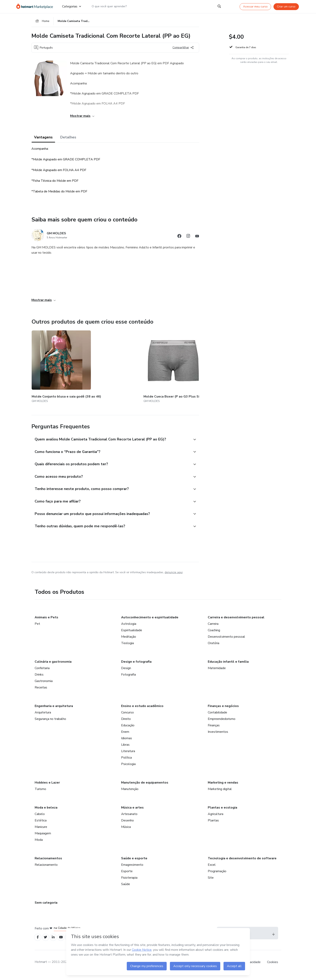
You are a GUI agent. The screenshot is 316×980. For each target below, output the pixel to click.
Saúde (126, 889)
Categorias (72, 6)
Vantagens (43, 139)
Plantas (213, 825)
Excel (212, 869)
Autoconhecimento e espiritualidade (150, 622)
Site (211, 882)
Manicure (41, 831)
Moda (39, 844)
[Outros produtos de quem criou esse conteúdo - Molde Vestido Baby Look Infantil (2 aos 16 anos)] (150, 366)
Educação (128, 730)
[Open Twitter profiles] (47, 942)
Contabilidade (217, 717)
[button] (111, 436)
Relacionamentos (48, 863)
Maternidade (217, 673)
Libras (125, 749)
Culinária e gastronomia (53, 666)
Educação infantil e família (228, 666)
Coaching (214, 635)
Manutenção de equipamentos (145, 787)
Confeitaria (42, 673)
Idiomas (127, 743)
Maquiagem (43, 838)
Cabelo (40, 818)
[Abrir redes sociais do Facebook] (179, 239)
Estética (41, 825)
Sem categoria (46, 907)
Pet (37, 628)
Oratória (214, 648)
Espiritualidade (132, 635)
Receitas (41, 692)
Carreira (213, 628)
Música (126, 831)
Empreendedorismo (222, 723)
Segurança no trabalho (50, 723)
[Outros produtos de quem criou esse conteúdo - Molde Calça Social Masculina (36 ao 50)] (197, 366)
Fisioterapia (129, 882)
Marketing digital (220, 793)
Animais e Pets (46, 622)
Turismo (40, 793)
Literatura (128, 756)
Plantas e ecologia (222, 812)
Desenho (127, 825)
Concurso (127, 717)
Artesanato (129, 818)
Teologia (127, 648)
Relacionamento (46, 869)
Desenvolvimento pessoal (226, 641)
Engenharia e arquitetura (54, 710)
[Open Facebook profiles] (38, 942)
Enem (125, 736)
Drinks (39, 679)
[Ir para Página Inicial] (36, 6)
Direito (126, 723)
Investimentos (218, 736)
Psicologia (128, 768)
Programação (217, 876)
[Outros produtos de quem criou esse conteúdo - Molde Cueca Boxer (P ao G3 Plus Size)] (102, 366)
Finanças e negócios (223, 710)
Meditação (129, 641)
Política (126, 762)
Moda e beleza (46, 812)
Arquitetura (43, 717)
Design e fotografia (136, 666)
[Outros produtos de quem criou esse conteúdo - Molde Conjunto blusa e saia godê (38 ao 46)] (54, 366)
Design (126, 673)
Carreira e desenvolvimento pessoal (236, 622)
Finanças (214, 730)
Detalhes (68, 139)
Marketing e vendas (223, 787)
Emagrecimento (132, 869)
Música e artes (132, 812)
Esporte (127, 876)
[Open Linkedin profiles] (56, 942)
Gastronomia (44, 685)
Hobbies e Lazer (47, 787)
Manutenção (130, 793)
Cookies (273, 968)
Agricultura (216, 818)
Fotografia (128, 679)
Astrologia (129, 628)
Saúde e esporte (134, 863)
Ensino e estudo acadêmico (142, 710)
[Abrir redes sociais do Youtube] (197, 239)
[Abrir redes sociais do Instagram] (188, 239)
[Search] (219, 6)
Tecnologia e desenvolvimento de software (242, 863)
